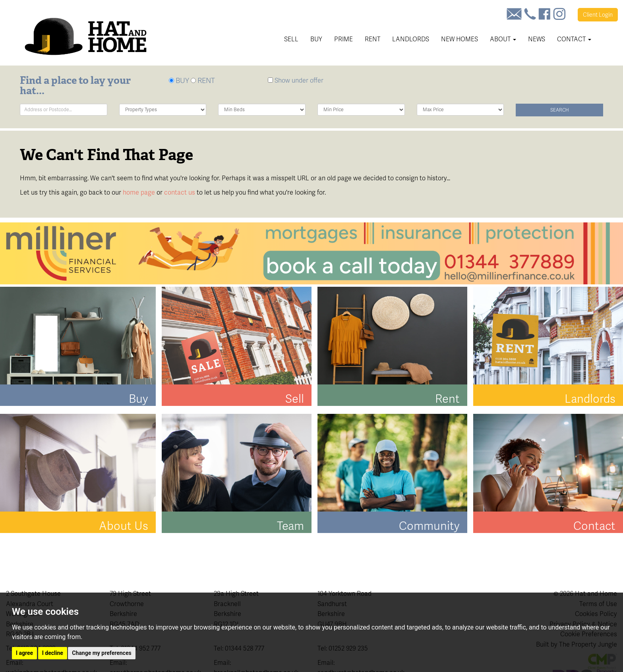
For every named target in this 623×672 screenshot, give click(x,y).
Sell (291, 39)
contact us (180, 192)
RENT (203, 80)
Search (560, 110)
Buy (316, 39)
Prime (343, 39)
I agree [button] (24, 653)
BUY (179, 80)
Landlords (411, 39)
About (503, 39)
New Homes (460, 39)
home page (139, 192)
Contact (574, 39)
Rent (372, 39)
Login (598, 15)
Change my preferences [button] (102, 653)
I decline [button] (53, 653)
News (537, 39)
